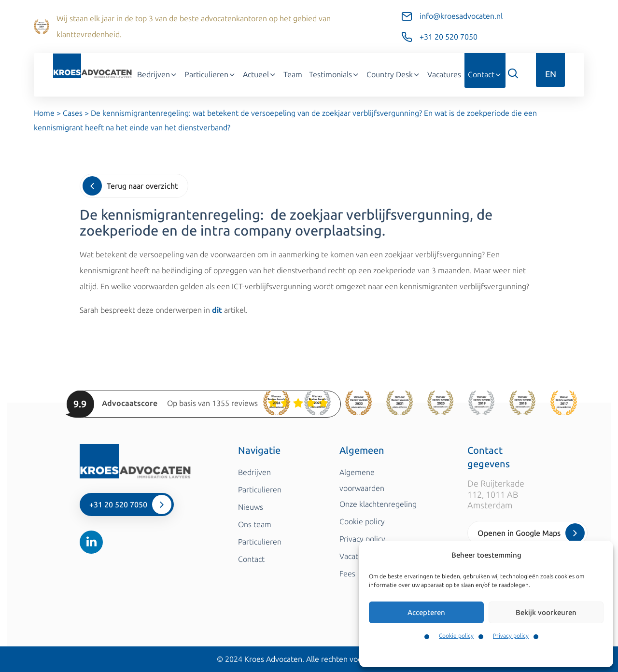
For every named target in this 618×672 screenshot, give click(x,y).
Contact (485, 75)
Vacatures (444, 75)
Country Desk (393, 75)
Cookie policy (456, 636)
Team (293, 75)
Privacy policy (511, 636)
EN (551, 74)
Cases (73, 113)
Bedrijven (157, 75)
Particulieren (210, 75)
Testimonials (334, 75)
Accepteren (426, 613)
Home (44, 113)
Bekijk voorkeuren (546, 613)
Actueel (260, 75)
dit (217, 310)
